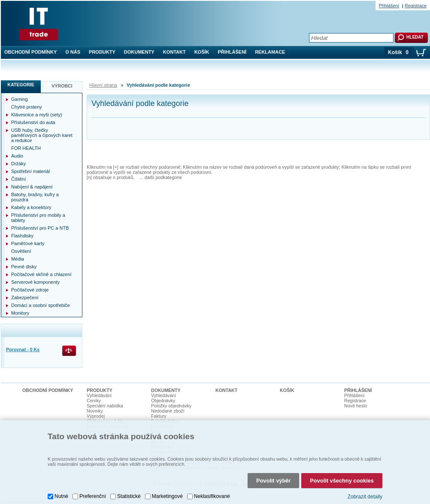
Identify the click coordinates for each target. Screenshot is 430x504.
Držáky (18, 164)
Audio (17, 156)
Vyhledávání (99, 395)
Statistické (129, 496)
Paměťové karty (28, 243)
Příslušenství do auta (33, 122)
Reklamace (270, 52)
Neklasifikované (212, 496)
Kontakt (174, 52)
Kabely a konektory (31, 207)
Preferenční (93, 496)
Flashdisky (22, 236)
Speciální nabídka (105, 406)
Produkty (102, 52)
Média (18, 259)
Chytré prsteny (27, 107)
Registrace (416, 6)
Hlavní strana (103, 85)
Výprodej (96, 416)
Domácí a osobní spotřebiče (41, 305)
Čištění (18, 179)
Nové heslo (356, 406)
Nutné (61, 496)
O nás (73, 52)
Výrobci (62, 86)
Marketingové (167, 496)
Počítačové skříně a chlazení (41, 274)
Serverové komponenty (35, 282)
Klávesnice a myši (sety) (37, 115)
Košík (202, 52)
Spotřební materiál (30, 171)
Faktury (159, 416)
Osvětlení (21, 251)
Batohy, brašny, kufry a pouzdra (35, 197)
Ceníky (94, 401)
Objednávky (163, 401)
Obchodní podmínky (30, 52)
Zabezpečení (25, 298)
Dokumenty (139, 52)
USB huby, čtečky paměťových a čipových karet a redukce (42, 135)
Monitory (20, 313)
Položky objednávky (171, 406)
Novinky (95, 411)
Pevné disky (24, 267)
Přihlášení (232, 52)
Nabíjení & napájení (32, 187)
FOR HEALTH (26, 148)
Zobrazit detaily (365, 497)
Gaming (20, 99)
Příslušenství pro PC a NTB (40, 228)
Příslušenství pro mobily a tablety (38, 218)
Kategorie (21, 85)
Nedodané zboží (168, 411)
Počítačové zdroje (30, 290)
